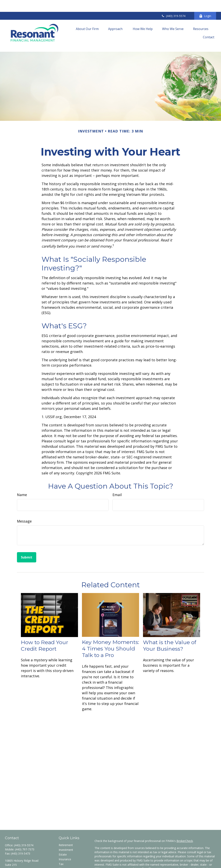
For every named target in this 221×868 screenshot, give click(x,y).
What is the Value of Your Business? (170, 627)
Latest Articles (68, 860)
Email (117, 477)
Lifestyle (64, 855)
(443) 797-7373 (25, 831)
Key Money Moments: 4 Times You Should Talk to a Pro (110, 630)
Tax (61, 846)
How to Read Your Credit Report (45, 627)
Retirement (66, 827)
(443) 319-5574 (173, 4)
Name (22, 477)
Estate (63, 836)
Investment (66, 832)
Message (24, 503)
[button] (87, 17)
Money (63, 851)
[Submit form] (27, 539)
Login (205, 4)
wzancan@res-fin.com (19, 858)
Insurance (65, 841)
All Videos (65, 865)
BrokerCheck (185, 823)
